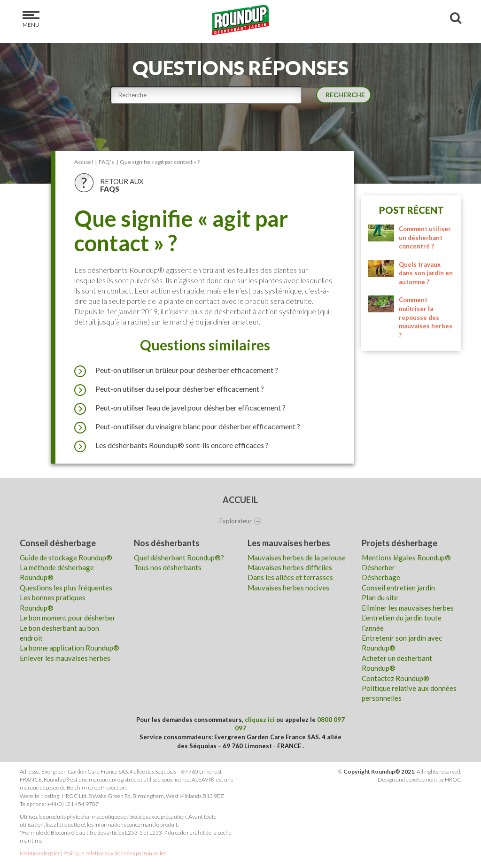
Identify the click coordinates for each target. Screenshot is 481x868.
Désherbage (381, 577)
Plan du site (380, 597)
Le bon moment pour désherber (68, 618)
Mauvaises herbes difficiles (290, 567)
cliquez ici (260, 720)
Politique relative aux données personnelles (115, 853)
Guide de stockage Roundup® (66, 558)
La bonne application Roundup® (70, 648)
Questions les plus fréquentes (66, 588)
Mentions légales (40, 853)
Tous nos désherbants (168, 567)
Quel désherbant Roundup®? (179, 558)
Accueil (240, 500)
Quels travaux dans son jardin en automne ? (426, 273)
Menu (31, 19)
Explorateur (240, 521)
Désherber (378, 567)
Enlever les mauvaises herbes (65, 658)
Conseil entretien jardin (398, 588)
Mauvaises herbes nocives (288, 588)
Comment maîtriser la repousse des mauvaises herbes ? (426, 317)
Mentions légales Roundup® (406, 558)
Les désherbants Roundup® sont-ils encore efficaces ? (171, 445)
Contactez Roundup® (396, 678)
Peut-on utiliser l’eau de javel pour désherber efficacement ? (180, 408)
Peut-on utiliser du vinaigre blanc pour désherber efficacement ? (187, 426)
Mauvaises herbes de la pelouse (297, 558)
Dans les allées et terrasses (290, 577)
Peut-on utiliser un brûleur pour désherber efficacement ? (176, 370)
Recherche (343, 94)
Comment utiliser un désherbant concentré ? (425, 237)
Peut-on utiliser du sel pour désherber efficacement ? (169, 389)
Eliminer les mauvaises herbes (408, 608)
